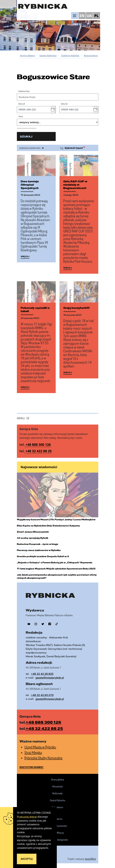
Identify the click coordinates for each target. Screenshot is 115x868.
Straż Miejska (33, 752)
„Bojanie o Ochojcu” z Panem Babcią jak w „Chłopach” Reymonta (55, 562)
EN (82, 16)
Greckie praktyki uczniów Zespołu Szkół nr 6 (43, 556)
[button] (53, 110)
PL (97, 16)
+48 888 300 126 (38, 445)
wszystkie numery (31, 767)
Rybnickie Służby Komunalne (43, 758)
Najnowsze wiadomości (39, 467)
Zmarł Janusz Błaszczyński (33, 532)
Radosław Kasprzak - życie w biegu (37, 544)
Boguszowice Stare (94, 56)
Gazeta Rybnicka (48, 56)
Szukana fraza (24, 91)
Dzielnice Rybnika (70, 56)
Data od (22, 104)
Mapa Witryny (58, 833)
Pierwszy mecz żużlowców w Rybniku (39, 550)
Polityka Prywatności (57, 826)
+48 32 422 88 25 (38, 451)
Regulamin (57, 819)
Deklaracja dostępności (57, 840)
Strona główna (27, 56)
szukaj (26, 136)
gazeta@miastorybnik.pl (50, 678)
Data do (64, 104)
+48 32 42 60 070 (42, 695)
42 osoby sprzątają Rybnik (33, 538)
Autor (21, 116)
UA (89, 16)
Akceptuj (27, 859)
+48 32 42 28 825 (42, 674)
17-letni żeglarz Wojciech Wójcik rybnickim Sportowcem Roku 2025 (56, 569)
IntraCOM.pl (90, 859)
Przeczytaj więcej (27, 817)
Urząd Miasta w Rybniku (40, 747)
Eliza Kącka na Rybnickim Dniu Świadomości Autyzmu (48, 526)
